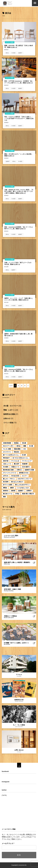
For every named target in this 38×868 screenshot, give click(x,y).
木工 (25, 449)
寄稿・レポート (9, 410)
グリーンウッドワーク (10, 473)
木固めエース (15, 467)
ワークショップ (27, 461)
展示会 (7, 53)
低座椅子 (20, 53)
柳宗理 (13, 491)
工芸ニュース (7, 464)
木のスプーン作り (8, 446)
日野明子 (29, 491)
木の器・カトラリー (11, 406)
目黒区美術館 (7, 443)
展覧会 (5, 488)
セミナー (25, 476)
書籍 (25, 446)
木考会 (17, 494)
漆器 (4, 497)
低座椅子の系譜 (29, 470)
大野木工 (19, 470)
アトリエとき (15, 461)
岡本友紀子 (6, 458)
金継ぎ (12, 488)
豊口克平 (17, 464)
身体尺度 (6, 461)
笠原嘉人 (17, 443)
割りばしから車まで (17, 482)
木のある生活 (15, 476)
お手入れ (6, 476)
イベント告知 (10, 42)
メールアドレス (8, 843)
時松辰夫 (17, 452)
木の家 (24, 455)
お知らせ (7, 418)
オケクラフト (7, 452)
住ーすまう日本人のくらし (20, 458)
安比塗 (24, 443)
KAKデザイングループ (25, 479)
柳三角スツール (8, 494)
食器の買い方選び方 (28, 494)
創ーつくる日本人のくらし (11, 455)
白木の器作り (26, 467)
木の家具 (13, 53)
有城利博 (25, 464)
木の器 (31, 446)
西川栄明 (6, 482)
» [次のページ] (28, 386)
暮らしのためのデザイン (22, 485)
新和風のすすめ (24, 473)
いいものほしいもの (23, 488)
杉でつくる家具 (8, 485)
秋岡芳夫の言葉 (9, 414)
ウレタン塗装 (7, 449)
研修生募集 (17, 449)
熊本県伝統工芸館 (8, 470)
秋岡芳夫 (6, 491)
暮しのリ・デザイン (9, 479)
